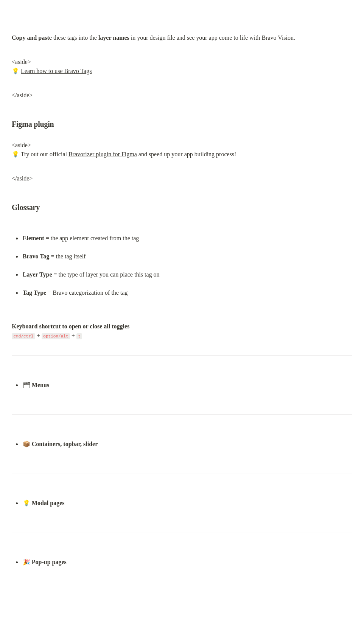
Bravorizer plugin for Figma (103, 154)
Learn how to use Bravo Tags (56, 71)
